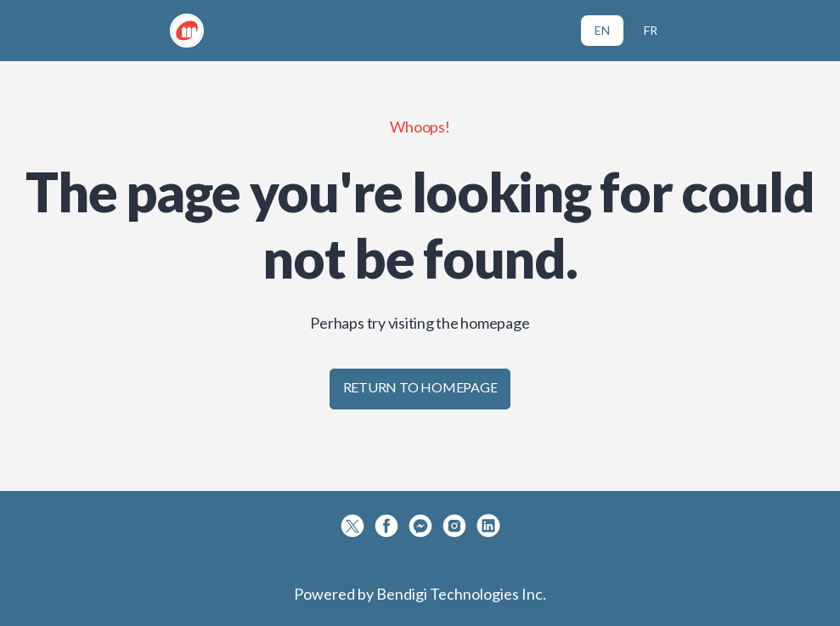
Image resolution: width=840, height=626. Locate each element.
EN (602, 30)
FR (651, 30)
